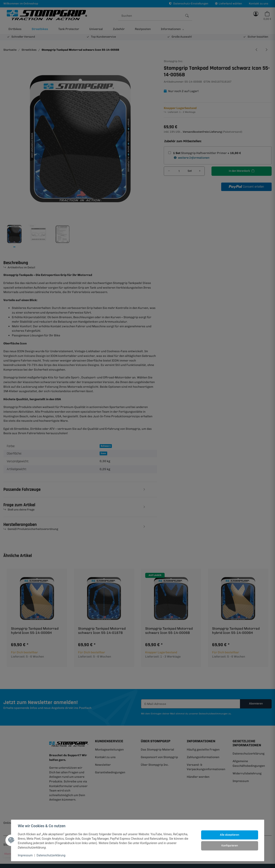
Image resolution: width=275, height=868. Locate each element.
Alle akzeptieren (230, 835)
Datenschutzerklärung (51, 855)
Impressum (25, 855)
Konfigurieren (230, 846)
